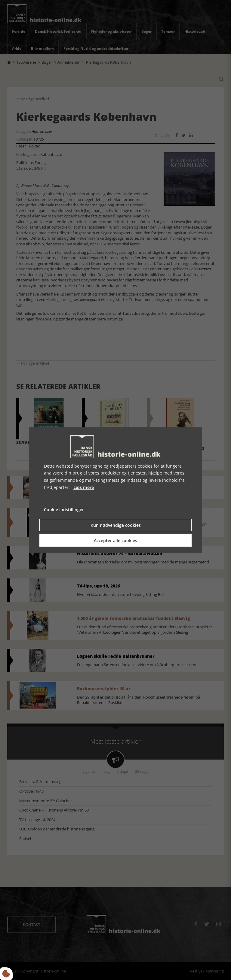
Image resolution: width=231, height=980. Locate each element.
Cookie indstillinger (64, 510)
